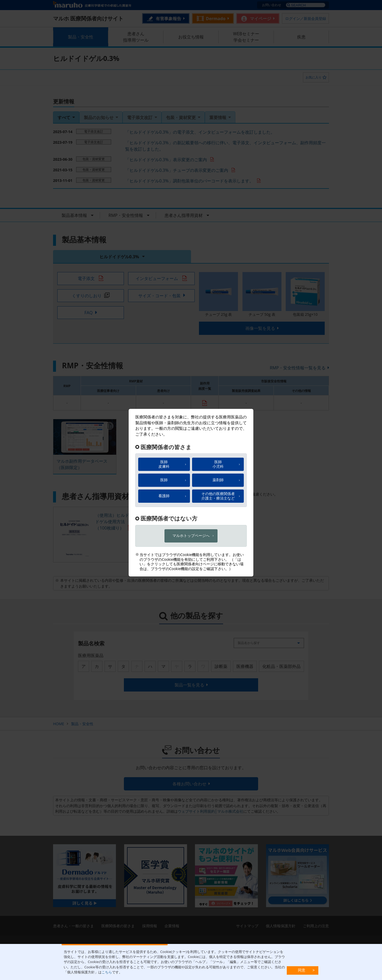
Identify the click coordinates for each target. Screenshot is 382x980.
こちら (107, 972)
